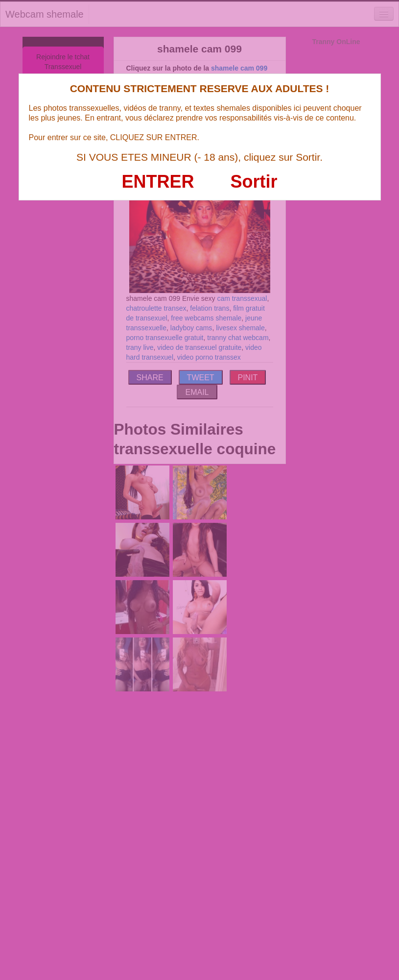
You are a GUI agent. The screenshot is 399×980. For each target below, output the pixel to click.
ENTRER (158, 182)
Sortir (254, 182)
